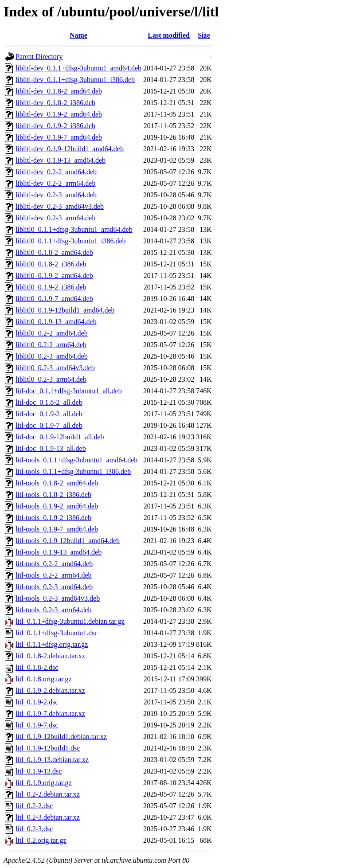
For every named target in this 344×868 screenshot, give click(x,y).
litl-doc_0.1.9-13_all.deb (51, 448)
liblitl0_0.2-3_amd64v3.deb (55, 368)
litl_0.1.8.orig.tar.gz (44, 679)
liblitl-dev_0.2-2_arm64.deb (55, 183)
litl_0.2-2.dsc (34, 806)
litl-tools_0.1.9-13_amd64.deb (59, 552)
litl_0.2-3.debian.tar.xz (48, 817)
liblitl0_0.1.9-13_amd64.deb (56, 322)
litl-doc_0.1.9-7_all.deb (49, 425)
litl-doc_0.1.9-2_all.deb (49, 414)
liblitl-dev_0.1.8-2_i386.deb (55, 103)
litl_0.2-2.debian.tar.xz (48, 794)
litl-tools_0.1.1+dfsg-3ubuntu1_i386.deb (73, 471)
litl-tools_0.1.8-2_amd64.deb (57, 483)
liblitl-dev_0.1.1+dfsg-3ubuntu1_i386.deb (75, 80)
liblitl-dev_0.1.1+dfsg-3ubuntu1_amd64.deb (78, 68)
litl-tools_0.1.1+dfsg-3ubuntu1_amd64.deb (76, 460)
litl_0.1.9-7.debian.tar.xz (50, 714)
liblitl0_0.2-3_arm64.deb (51, 379)
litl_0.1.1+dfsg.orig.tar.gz (52, 644)
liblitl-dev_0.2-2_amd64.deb (56, 172)
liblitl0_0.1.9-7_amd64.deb (54, 299)
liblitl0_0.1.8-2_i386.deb (51, 264)
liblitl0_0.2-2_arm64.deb (51, 345)
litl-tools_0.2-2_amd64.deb (54, 564)
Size (204, 35)
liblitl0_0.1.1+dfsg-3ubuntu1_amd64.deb (74, 229)
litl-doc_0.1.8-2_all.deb (49, 402)
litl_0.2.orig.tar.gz (41, 840)
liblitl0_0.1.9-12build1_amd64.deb (65, 310)
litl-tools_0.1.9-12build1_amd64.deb (68, 541)
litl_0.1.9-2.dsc (37, 702)
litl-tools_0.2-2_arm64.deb (54, 575)
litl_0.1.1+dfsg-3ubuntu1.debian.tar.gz (70, 621)
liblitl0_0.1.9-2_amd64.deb (54, 276)
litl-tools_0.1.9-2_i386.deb (53, 518)
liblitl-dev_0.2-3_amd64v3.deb (60, 206)
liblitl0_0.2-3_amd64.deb (52, 356)
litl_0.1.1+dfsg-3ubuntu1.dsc (57, 633)
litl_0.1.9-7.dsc (37, 725)
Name (78, 35)
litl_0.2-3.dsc (34, 829)
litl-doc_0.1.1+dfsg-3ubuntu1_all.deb (69, 391)
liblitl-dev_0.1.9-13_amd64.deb (61, 160)
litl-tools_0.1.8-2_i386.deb (53, 495)
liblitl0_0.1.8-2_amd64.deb (54, 252)
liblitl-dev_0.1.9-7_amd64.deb (59, 137)
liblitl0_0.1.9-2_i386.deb (51, 287)
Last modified (169, 35)
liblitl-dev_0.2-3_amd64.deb (56, 195)
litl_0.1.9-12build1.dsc (48, 748)
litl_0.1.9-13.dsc (39, 771)
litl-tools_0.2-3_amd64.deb (54, 587)
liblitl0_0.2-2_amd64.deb (52, 333)
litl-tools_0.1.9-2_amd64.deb (57, 506)
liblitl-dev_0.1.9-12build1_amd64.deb (70, 149)
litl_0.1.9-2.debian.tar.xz (50, 690)
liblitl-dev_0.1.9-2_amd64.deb (59, 114)
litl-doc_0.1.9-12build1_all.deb (60, 437)
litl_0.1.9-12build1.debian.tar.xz (61, 737)
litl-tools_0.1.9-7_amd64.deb (57, 529)
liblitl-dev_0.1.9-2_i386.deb (55, 126)
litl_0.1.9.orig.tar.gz (44, 783)
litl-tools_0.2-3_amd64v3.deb (58, 598)
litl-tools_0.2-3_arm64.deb (54, 610)
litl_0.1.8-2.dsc (37, 667)
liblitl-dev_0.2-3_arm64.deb (55, 218)
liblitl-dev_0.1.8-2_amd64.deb (59, 91)
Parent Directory (39, 57)
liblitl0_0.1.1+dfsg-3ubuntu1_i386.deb (71, 241)
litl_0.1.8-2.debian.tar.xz (50, 656)
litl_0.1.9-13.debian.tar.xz (52, 760)
